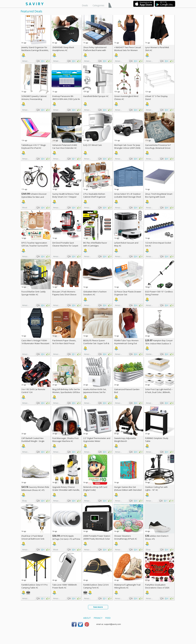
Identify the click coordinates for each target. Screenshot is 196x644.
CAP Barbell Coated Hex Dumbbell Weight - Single (33, 440)
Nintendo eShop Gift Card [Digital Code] (95, 488)
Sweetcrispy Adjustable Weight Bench (125, 440)
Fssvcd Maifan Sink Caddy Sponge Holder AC (34, 293)
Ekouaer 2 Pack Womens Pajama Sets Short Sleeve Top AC (64, 295)
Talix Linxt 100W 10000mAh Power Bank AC (65, 586)
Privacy (98, 618)
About (87, 618)
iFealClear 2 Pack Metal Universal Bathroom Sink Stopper (33, 539)
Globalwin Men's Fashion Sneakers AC (95, 293)
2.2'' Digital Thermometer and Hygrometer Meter (97, 440)
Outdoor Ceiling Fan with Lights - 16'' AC (156, 488)
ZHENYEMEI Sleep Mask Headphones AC (63, 49)
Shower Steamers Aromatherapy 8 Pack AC (126, 537)
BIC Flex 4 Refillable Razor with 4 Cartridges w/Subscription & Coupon (95, 246)
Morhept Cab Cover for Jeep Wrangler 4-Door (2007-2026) (127, 146)
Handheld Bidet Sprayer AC (96, 96)
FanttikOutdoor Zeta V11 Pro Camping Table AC (35, 586)
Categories (98, 5)
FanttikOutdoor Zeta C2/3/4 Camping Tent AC (96, 586)
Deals (85, 5)
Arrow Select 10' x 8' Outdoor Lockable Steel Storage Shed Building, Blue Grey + (128, 197)
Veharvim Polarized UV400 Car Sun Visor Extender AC (65, 146)
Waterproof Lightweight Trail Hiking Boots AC (127, 586)
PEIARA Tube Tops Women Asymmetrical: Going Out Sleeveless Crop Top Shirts (127, 343)
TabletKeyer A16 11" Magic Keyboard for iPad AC (34, 146)
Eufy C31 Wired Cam (93, 145)
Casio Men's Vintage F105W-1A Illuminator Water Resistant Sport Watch (35, 343)
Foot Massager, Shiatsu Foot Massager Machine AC (65, 440)
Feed (108, 618)
